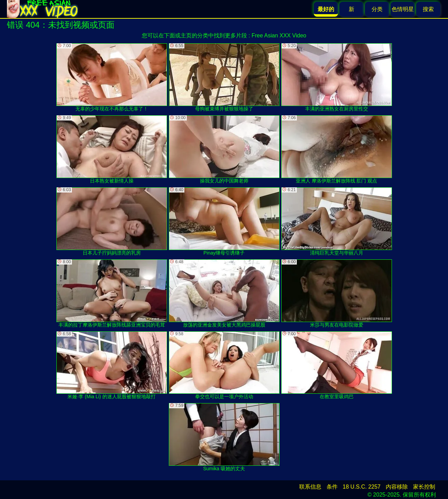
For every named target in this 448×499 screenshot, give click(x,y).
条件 (332, 487)
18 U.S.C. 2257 (362, 487)
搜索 (428, 9)
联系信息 (310, 487)
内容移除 (397, 487)
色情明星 (403, 9)
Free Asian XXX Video (279, 35)
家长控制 (424, 487)
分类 (377, 9)
